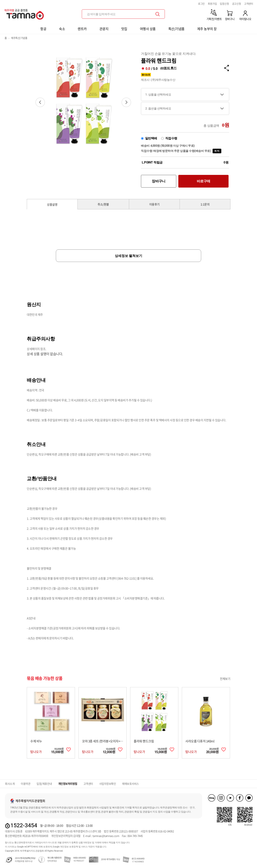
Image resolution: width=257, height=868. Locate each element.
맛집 (124, 29)
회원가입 (212, 4)
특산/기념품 (176, 29)
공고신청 (237, 4)
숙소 (62, 29)
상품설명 (52, 204)
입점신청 (224, 4)
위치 (217, 151)
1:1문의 (205, 204)
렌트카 (82, 29)
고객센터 (249, 4)
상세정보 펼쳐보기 (128, 256)
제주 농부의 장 (207, 29)
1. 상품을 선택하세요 (158, 95)
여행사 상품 (148, 29)
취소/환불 (103, 204)
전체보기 (225, 679)
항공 (43, 29)
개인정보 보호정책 (69, 847)
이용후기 (154, 204)
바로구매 (204, 181)
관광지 (104, 29)
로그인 (201, 4)
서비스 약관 (87, 847)
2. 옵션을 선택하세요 (158, 108)
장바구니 (158, 181)
